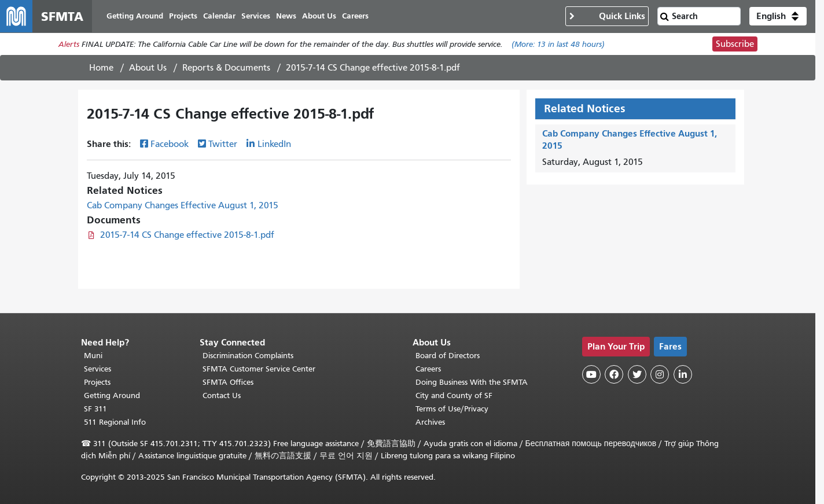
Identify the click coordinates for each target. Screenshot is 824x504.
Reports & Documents (226, 68)
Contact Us (222, 396)
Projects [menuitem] (183, 16)
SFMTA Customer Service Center (259, 369)
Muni (93, 356)
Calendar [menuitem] (219, 16)
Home (101, 68)
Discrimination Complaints (248, 356)
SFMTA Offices (228, 382)
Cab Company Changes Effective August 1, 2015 (183, 205)
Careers (428, 369)
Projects (97, 382)
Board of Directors (448, 356)
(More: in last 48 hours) (558, 44)
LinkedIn (274, 144)
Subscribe (735, 44)
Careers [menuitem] (355, 16)
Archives (430, 422)
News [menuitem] (286, 16)
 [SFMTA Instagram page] (660, 374)
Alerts (69, 44)
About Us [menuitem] (319, 16)
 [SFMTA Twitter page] (637, 374)
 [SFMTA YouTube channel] (591, 374)
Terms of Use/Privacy (452, 409)
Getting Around (112, 396)
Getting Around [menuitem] (135, 16)
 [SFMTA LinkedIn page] (683, 374)
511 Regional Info (115, 422)
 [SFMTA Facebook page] (614, 374)
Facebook (170, 144)
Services (98, 369)
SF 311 (95, 409)
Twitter (223, 144)
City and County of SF (454, 396)
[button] (778, 16)
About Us (148, 68)
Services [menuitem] (256, 16)
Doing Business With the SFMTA (472, 382)
